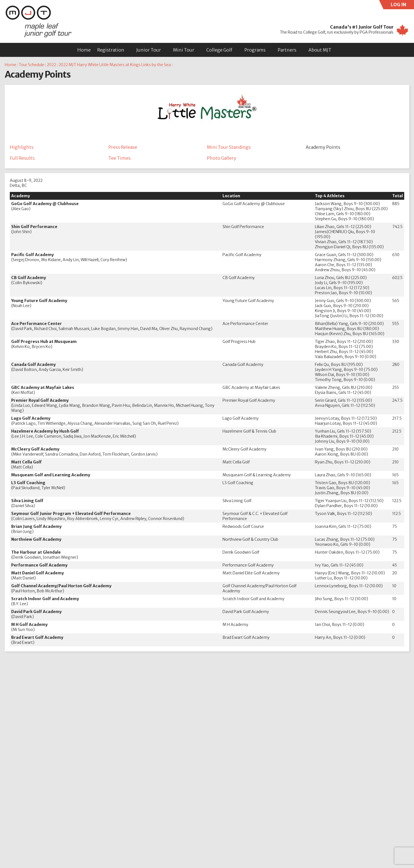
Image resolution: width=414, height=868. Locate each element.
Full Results (22, 158)
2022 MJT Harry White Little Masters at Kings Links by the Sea (115, 65)
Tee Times (120, 158)
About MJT (320, 50)
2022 (51, 65)
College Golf (219, 50)
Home (84, 50)
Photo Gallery (222, 158)
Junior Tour (149, 50)
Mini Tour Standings (229, 147)
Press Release (123, 147)
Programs (255, 50)
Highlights (22, 147)
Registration (111, 50)
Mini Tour (184, 50)
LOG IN (403, 5)
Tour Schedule (31, 65)
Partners (287, 50)
